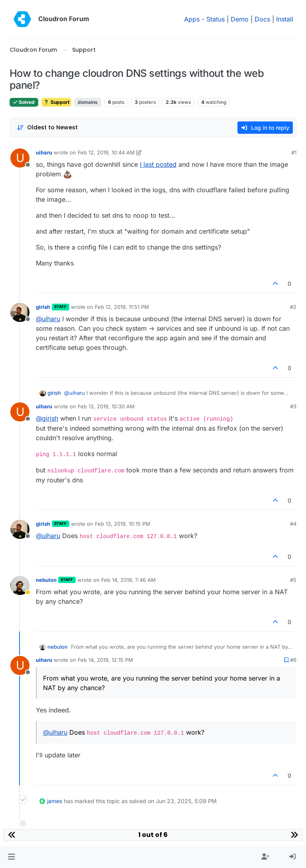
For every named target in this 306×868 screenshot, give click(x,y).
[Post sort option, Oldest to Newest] (47, 128)
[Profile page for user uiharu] (20, 158)
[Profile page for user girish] (20, 312)
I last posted (158, 164)
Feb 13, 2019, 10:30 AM (106, 406)
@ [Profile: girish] (47, 418)
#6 (293, 660)
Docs (262, 19)
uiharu (44, 152)
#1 (294, 152)
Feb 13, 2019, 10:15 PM (123, 524)
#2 (293, 307)
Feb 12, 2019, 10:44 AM (106, 152)
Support (56, 102)
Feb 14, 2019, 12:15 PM (105, 660)
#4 (293, 524)
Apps (192, 19)
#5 (293, 580)
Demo (240, 19)
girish (43, 307)
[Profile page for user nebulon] (20, 585)
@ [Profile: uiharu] (48, 319)
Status (216, 19)
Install (285, 19)
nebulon (46, 580)
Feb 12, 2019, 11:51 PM (122, 307)
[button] (11, 857)
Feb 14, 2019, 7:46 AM (128, 580)
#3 (293, 406)
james (55, 801)
